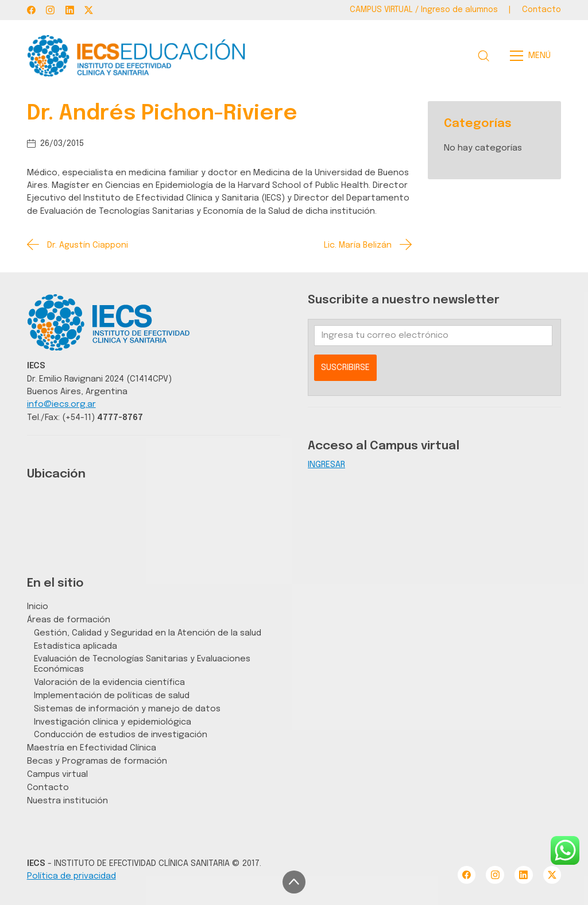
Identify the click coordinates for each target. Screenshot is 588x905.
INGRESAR (326, 465)
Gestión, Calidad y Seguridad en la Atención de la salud (148, 633)
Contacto (48, 787)
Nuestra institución (67, 801)
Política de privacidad (71, 876)
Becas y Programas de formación (97, 761)
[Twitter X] (89, 10)
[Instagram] (50, 10)
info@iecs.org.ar (61, 404)
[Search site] (483, 56)
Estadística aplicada (76, 646)
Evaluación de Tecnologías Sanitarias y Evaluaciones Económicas (142, 664)
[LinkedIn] (70, 10)
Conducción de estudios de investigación (121, 735)
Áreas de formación (69, 620)
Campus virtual (57, 774)
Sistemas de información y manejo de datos (127, 709)
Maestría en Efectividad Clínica (92, 748)
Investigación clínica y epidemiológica (113, 722)
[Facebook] (31, 10)
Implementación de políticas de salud (112, 696)
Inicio (38, 606)
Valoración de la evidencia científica (109, 682)
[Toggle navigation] (534, 56)
